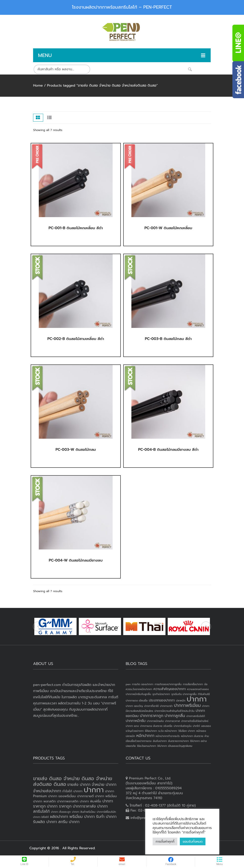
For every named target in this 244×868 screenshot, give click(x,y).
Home (38, 85)
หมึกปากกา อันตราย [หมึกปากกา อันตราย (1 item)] (192, 736)
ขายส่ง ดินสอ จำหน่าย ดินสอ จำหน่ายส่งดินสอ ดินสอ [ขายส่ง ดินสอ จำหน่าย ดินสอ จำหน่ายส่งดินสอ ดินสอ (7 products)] (73, 781)
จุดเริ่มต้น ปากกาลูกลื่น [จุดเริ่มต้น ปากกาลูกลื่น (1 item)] (184, 694)
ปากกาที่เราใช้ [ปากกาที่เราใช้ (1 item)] (152, 706)
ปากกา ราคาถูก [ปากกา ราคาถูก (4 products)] (59, 806)
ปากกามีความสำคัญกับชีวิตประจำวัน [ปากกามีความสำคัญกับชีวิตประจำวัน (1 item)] (175, 711)
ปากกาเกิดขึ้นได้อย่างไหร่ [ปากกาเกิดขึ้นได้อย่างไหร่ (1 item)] (195, 721)
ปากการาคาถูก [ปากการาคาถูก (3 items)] (152, 716)
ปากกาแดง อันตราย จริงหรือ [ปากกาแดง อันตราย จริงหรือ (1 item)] (156, 726)
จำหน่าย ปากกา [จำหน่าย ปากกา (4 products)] (104, 785)
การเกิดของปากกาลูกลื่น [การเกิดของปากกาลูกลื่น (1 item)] (168, 684)
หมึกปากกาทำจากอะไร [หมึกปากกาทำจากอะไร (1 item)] (168, 736)
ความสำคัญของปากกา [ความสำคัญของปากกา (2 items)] (170, 689)
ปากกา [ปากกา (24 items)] (197, 699)
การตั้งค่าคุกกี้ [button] (165, 841)
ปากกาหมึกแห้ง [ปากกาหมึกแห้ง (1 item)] (155, 721)
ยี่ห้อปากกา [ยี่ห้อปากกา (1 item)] (151, 731)
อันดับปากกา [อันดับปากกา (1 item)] (160, 741)
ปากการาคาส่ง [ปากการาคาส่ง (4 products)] (84, 806)
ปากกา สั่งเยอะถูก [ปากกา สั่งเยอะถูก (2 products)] (61, 812)
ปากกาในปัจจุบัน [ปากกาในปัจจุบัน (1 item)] (183, 726)
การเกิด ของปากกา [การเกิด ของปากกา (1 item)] (143, 684)
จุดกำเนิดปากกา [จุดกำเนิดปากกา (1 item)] (161, 694)
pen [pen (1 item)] (128, 684)
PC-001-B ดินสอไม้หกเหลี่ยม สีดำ (76, 228)
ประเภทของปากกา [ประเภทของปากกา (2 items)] (162, 700)
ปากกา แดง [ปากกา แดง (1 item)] (132, 726)
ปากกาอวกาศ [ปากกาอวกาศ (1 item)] (172, 721)
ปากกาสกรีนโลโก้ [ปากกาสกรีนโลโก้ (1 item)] (195, 716)
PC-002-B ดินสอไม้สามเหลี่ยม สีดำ (76, 339)
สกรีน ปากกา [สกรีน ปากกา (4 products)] (69, 822)
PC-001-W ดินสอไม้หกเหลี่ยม (168, 228)
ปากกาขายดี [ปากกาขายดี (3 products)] (85, 796)
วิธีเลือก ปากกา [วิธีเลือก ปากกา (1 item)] (186, 731)
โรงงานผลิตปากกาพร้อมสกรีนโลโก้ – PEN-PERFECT (122, 7)
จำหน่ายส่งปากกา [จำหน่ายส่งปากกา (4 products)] (47, 791)
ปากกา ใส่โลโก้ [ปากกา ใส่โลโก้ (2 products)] (41, 817)
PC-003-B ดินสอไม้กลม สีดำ (168, 339)
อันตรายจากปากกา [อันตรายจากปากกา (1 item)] (179, 741)
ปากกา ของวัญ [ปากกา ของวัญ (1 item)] (134, 706)
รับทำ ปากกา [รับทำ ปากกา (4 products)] (106, 817)
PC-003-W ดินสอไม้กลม (76, 450)
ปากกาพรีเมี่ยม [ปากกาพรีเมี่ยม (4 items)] (187, 705)
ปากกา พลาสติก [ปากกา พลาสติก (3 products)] (44, 801)
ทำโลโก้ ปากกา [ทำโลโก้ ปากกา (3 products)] (72, 791)
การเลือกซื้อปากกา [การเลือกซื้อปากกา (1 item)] (193, 684)
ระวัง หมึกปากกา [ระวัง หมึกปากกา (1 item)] (168, 731)
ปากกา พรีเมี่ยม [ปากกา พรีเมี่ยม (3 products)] (106, 796)
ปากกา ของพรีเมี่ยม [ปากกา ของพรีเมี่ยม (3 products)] (62, 796)
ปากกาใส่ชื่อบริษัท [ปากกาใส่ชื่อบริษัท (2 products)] (106, 812)
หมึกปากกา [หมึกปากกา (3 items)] (145, 736)
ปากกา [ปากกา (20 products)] (94, 790)
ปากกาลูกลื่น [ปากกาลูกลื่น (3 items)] (175, 716)
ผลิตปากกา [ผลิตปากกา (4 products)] (59, 817)
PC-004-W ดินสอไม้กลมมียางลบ (76, 560)
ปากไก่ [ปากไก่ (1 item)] (196, 726)
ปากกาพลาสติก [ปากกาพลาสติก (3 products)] (68, 801)
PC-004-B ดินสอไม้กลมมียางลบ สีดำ (168, 450)
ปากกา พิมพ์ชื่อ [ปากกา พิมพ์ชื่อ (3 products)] (91, 801)
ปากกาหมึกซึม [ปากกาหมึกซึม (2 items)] (136, 721)
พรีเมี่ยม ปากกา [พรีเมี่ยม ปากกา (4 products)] (82, 817)
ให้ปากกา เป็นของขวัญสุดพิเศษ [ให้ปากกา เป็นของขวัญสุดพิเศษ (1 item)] (175, 746)
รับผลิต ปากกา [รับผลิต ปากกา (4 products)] (45, 822)
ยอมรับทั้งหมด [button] (193, 841)
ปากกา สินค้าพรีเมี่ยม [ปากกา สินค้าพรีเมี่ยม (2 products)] (84, 812)
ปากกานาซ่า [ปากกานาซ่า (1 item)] (166, 706)
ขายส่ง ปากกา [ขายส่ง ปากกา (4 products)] (79, 785)
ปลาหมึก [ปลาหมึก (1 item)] (181, 700)
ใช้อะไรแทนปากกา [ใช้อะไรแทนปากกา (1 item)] (147, 746)
